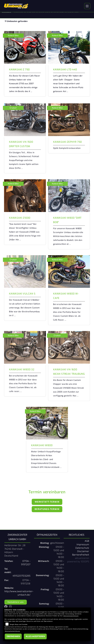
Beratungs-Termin (47, 509)
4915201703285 (21, 576)
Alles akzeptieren (35, 636)
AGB (87, 541)
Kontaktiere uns (16, 602)
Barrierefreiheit (81, 555)
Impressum (83, 545)
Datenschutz (82, 548)
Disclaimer (83, 551)
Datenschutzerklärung (71, 616)
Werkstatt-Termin (47, 502)
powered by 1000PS (78, 562)
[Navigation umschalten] (87, 6)
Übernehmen (13, 636)
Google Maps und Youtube (19, 624)
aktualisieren (82, 558)
